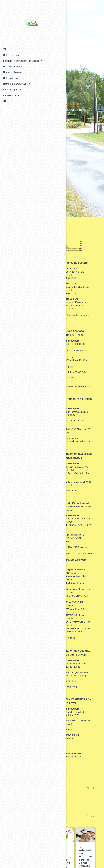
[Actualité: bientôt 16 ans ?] (45, 847)
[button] (14, 49)
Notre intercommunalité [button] (11, 92)
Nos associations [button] (11, 79)
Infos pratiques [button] (10, 100)
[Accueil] (14, 23)
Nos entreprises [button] (11, 73)
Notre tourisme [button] (10, 85)
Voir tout (90, 788)
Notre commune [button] (11, 55)
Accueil (45, 110)
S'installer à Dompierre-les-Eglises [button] (10, 64)
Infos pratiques (65, 110)
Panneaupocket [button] (11, 106)
